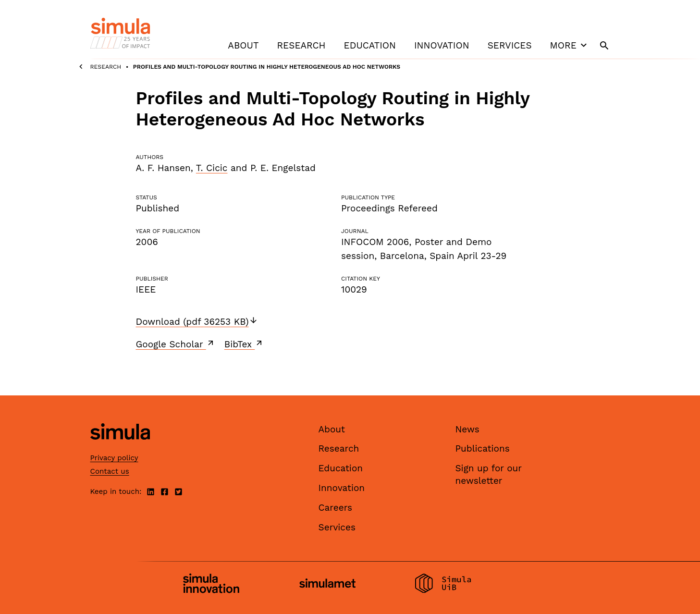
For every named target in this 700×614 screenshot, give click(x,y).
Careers (336, 508)
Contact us (110, 471)
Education (370, 45)
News (467, 429)
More (570, 45)
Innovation (442, 45)
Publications (483, 448)
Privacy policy (114, 458)
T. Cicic (212, 168)
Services (510, 45)
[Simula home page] (120, 448)
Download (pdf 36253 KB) (197, 322)
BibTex (244, 344)
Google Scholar (176, 344)
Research (301, 45)
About (243, 45)
